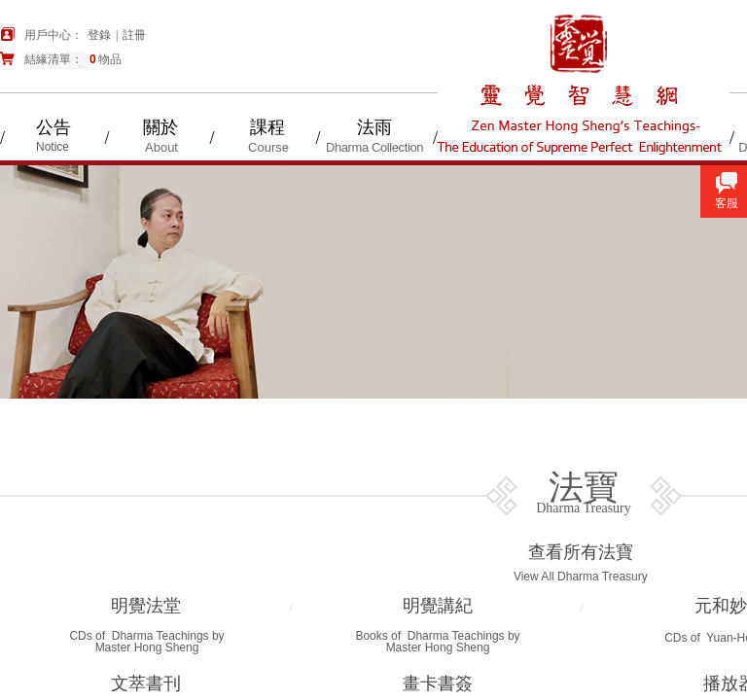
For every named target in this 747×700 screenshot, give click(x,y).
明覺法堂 (146, 606)
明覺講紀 (438, 606)
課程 (267, 127)
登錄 (99, 35)
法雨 (374, 127)
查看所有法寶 (581, 552)
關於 (160, 127)
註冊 (134, 35)
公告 (53, 127)
